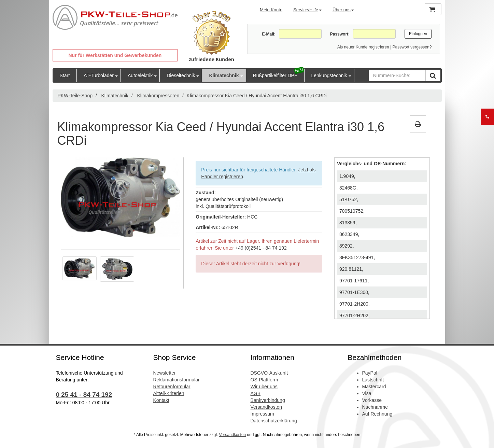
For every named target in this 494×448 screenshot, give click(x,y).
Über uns (343, 10)
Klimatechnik (224, 75)
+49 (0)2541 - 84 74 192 (261, 248)
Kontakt (161, 400)
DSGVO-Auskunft (269, 373)
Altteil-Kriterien (169, 393)
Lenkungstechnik (329, 75)
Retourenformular (172, 387)
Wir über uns (264, 387)
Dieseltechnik (181, 75)
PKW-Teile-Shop (75, 96)
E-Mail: (269, 34)
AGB (256, 393)
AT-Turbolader (99, 75)
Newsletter (165, 373)
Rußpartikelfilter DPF (275, 75)
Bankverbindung (268, 400)
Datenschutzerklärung (274, 421)
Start (65, 75)
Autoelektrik (140, 75)
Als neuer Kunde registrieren (363, 47)
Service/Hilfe (307, 10)
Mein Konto (271, 10)
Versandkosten (266, 407)
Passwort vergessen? (412, 47)
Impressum (262, 414)
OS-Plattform (264, 380)
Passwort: (340, 34)
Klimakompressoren (158, 96)
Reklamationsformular (177, 380)
